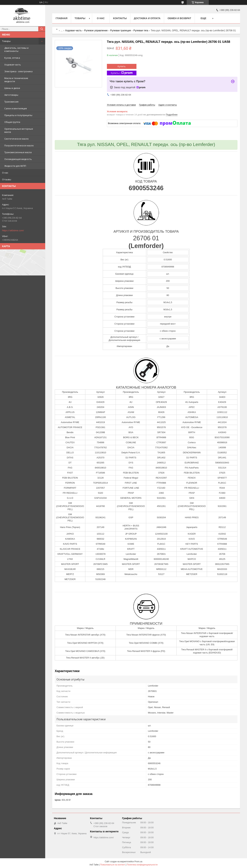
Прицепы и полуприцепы (18, 115)
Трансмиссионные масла (18, 152)
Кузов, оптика (12, 58)
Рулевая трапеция (121, 30)
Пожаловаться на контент (113, 865)
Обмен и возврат (179, 18)
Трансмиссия (11, 102)
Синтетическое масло (17, 139)
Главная (62, 18)
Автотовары (11, 95)
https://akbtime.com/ (13, 230)
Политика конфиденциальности (142, 865)
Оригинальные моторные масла (19, 130)
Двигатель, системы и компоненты (16, 49)
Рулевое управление (96, 30)
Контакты (120, 18)
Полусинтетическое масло (19, 145)
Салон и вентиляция (16, 108)
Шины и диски (12, 88)
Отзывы (7, 179)
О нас (5, 173)
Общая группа (12, 122)
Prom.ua (138, 862)
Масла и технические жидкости (16, 80)
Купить (122, 66)
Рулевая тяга (141, 30)
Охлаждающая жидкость (18, 159)
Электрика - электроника (18, 71)
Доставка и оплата (147, 18)
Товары (6, 41)
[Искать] (42, 29)
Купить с (122, 73)
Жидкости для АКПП (15, 166)
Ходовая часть (13, 65)
